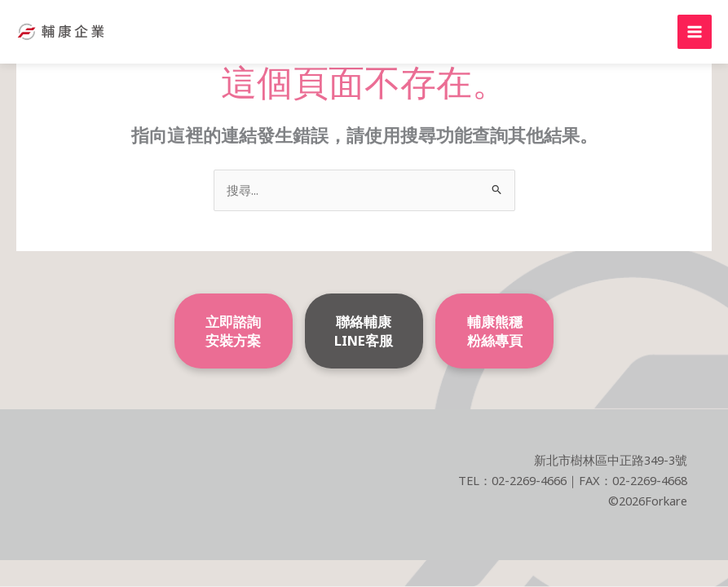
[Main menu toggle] (695, 32)
